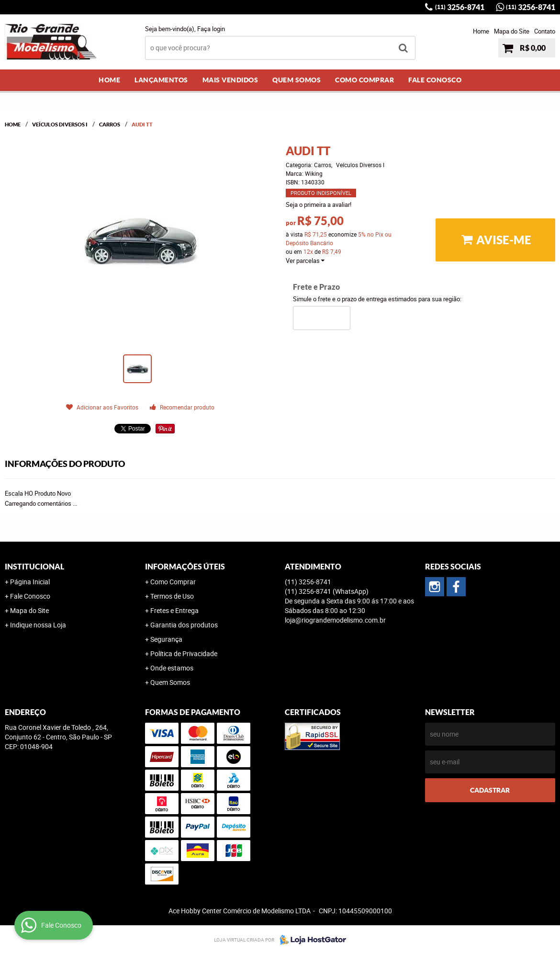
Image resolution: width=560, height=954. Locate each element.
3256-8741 (460, 7)
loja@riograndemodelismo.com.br (335, 620)
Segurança (166, 639)
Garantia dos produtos (184, 625)
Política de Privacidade (184, 653)
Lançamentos (161, 80)
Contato (545, 31)
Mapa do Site (512, 31)
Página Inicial (30, 582)
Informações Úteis (185, 567)
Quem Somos (297, 80)
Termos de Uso (172, 596)
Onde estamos (172, 668)
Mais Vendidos (230, 80)
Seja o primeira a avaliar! (319, 204)
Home (481, 31)
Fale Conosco (435, 80)
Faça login (211, 29)
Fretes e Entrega (174, 610)
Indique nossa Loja (38, 625)
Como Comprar (364, 80)
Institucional (34, 567)
